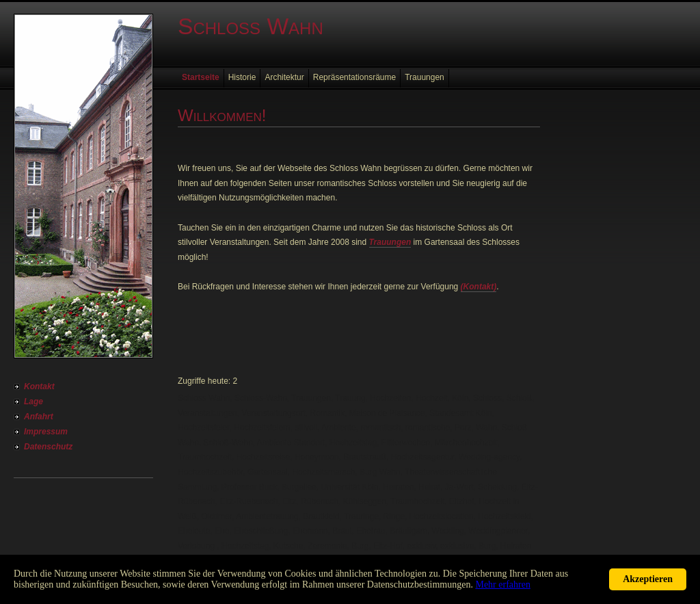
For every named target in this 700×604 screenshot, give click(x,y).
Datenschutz (48, 447)
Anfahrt (39, 417)
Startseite (201, 77)
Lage (33, 402)
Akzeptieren (648, 579)
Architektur (284, 77)
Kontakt (39, 386)
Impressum (46, 432)
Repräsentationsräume (354, 77)
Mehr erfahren (502, 585)
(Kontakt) (479, 287)
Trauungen (425, 77)
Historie (242, 77)
